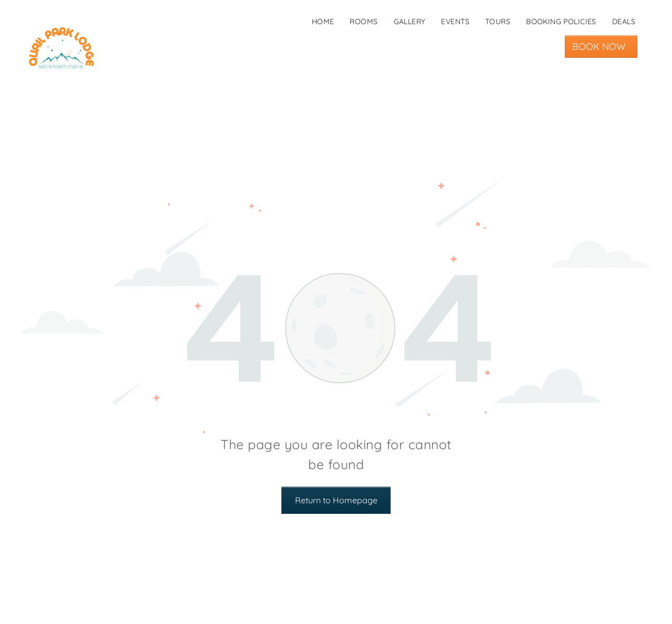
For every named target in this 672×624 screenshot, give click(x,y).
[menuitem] (323, 22)
